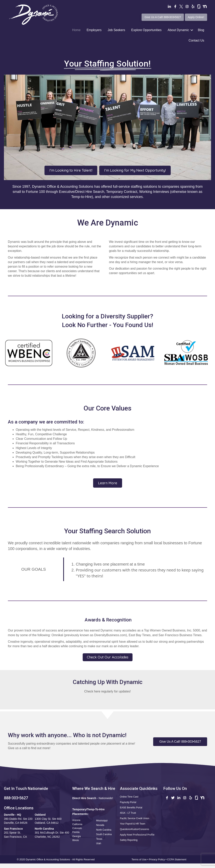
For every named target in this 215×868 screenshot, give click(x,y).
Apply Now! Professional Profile (137, 835)
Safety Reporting (129, 840)
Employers (94, 30)
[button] (180, 742)
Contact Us (196, 40)
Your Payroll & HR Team (133, 824)
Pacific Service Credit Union (135, 818)
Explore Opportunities (146, 30)
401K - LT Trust (128, 813)
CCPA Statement (177, 859)
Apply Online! (196, 17)
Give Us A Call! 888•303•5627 (163, 17)
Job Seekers (116, 30)
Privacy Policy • (158, 859)
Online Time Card (129, 797)
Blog (201, 30)
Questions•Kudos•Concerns (134, 829)
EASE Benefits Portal (131, 808)
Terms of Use (139, 859)
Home (76, 30)
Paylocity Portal (128, 802)
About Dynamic (178, 30)
